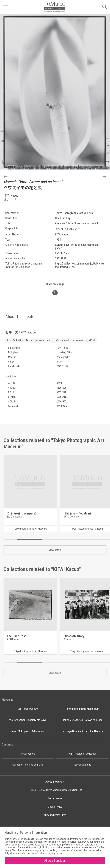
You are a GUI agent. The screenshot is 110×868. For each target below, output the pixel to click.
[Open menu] (5, 7)
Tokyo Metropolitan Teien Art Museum (82, 720)
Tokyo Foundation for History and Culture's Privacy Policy (33, 853)
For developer (55, 798)
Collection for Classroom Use (28, 765)
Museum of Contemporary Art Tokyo (28, 720)
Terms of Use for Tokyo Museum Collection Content (55, 790)
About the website (55, 782)
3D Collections (28, 754)
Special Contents (82, 765)
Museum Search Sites (55, 815)
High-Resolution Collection (82, 754)
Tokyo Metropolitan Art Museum (28, 731)
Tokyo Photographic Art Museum (82, 709)
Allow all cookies (55, 861)
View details (55, 550)
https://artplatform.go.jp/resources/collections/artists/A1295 (64, 340)
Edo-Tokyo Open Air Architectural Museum (82, 731)
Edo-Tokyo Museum (28, 709)
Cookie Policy (55, 807)
